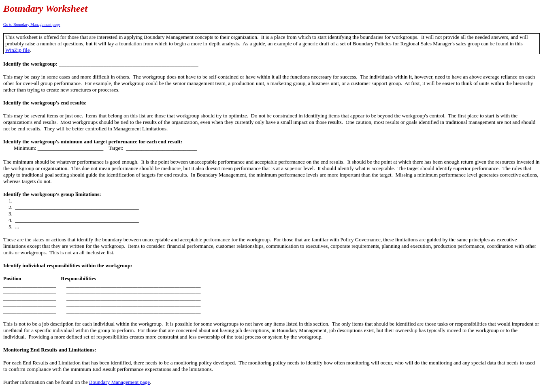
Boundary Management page (119, 382)
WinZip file (18, 50)
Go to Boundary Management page (32, 24)
